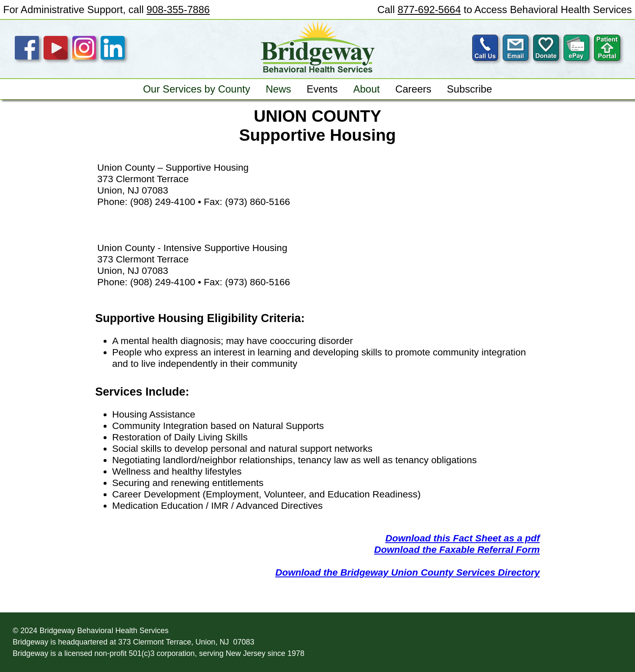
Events (322, 89)
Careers (413, 89)
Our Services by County (197, 89)
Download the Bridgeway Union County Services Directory (408, 572)
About (366, 89)
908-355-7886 (178, 10)
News (278, 89)
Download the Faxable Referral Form (457, 550)
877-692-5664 (429, 10)
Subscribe (469, 89)
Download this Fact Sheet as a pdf (462, 538)
